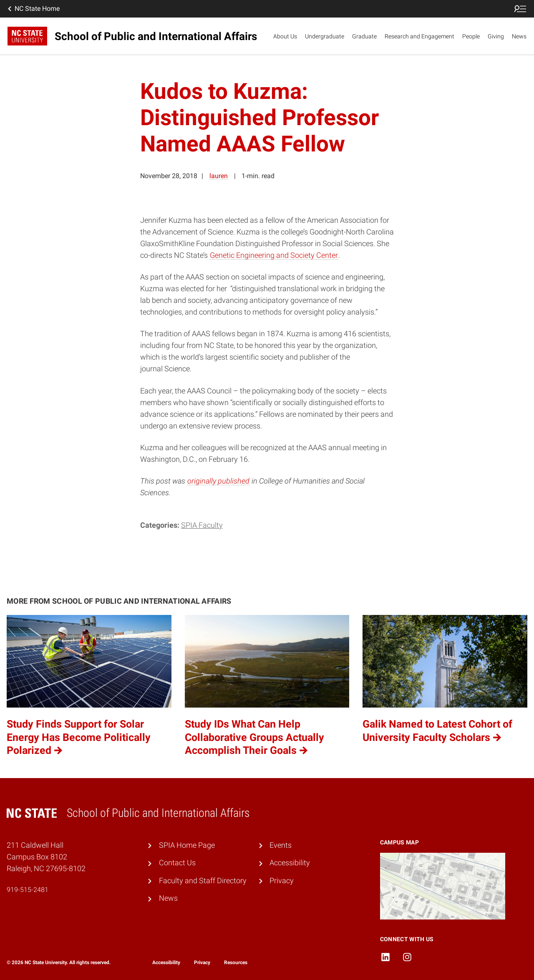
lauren (219, 176)
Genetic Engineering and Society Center (274, 255)
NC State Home (33, 9)
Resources (236, 962)
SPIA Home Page (187, 845)
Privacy (282, 881)
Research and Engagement (419, 36)
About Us (285, 36)
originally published (218, 481)
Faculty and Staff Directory (203, 881)
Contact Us (177, 863)
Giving (496, 36)
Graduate (364, 36)
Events (281, 845)
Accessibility (290, 863)
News (519, 36)
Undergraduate (325, 36)
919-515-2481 (28, 890)
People (471, 36)
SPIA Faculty (202, 525)
